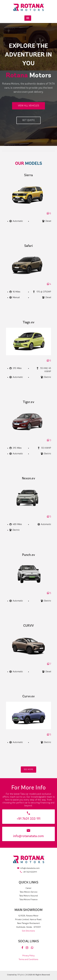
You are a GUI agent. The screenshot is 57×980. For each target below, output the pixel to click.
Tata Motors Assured (28, 896)
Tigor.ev (28, 402)
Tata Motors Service (28, 892)
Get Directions (28, 931)
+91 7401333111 (30, 872)
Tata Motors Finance (28, 900)
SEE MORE (28, 770)
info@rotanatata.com (28, 836)
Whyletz (21, 975)
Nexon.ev (28, 479)
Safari (28, 246)
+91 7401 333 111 (29, 819)
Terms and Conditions (28, 960)
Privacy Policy (28, 956)
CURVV (28, 626)
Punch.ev (29, 555)
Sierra (28, 175)
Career (29, 888)
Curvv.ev (29, 697)
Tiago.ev (29, 323)
